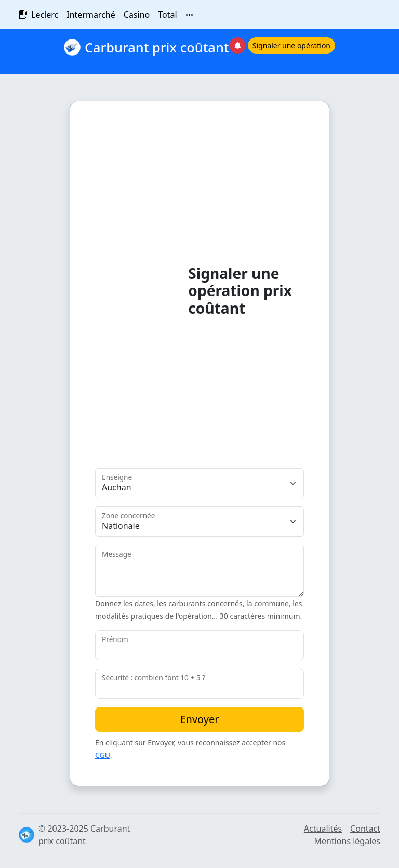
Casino (137, 15)
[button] (282, 51)
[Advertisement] (142, 287)
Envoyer (199, 719)
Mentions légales (347, 841)
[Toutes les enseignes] (190, 15)
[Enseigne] (199, 483)
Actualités (323, 829)
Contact (365, 829)
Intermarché (91, 15)
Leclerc (45, 15)
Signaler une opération (291, 45)
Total (167, 15)
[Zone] (199, 522)
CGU (103, 755)
